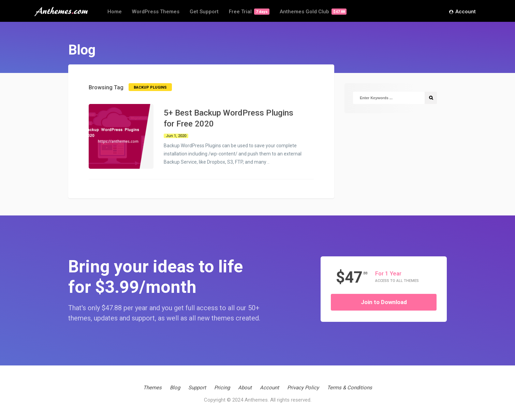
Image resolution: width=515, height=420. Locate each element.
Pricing (222, 388)
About (245, 388)
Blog (175, 388)
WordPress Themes (156, 12)
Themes (152, 388)
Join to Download (384, 302)
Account (462, 12)
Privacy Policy (303, 388)
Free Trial (249, 12)
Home (115, 12)
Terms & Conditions (350, 388)
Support (197, 388)
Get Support (204, 12)
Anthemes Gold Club (313, 12)
